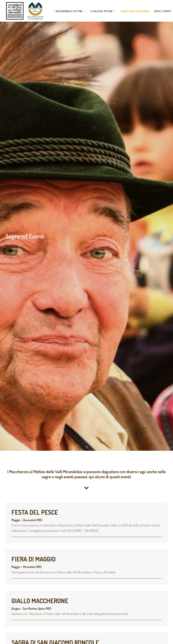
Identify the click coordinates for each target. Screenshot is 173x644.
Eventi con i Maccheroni (135, 11)
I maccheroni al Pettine (70, 11)
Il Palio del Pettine (103, 11)
